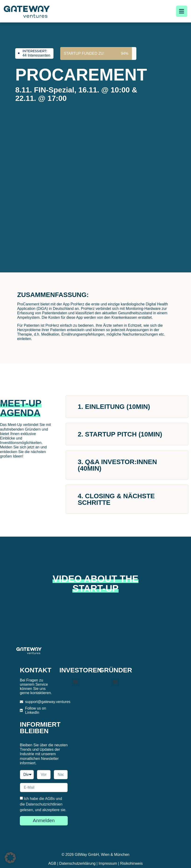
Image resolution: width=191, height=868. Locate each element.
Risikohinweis (131, 863)
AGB (52, 863)
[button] (76, 682)
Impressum (108, 863)
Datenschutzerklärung (78, 863)
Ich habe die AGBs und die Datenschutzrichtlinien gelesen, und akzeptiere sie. (43, 804)
